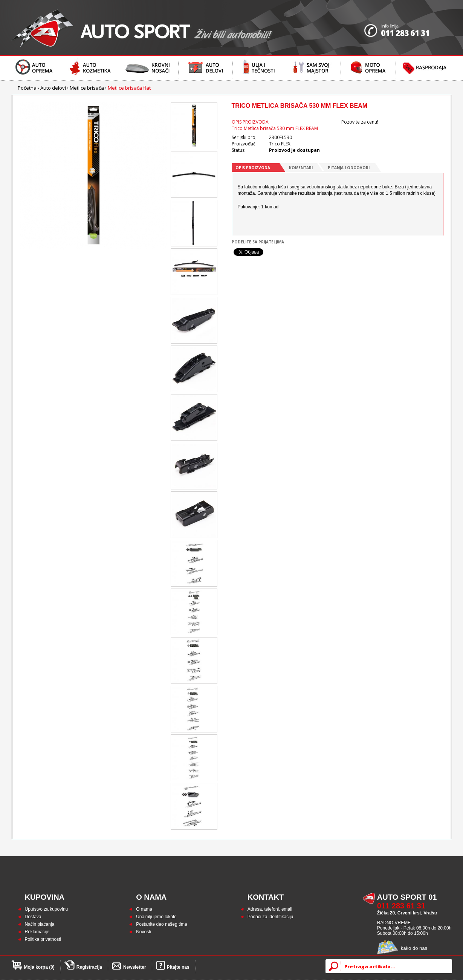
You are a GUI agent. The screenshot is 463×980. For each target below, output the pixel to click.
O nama (144, 909)
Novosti (144, 932)
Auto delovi (53, 88)
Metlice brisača (87, 88)
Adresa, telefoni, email (270, 909)
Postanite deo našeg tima (161, 924)
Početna (27, 88)
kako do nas (414, 948)
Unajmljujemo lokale (156, 917)
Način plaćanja (40, 924)
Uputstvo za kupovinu (47, 909)
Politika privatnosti (43, 939)
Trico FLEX (280, 144)
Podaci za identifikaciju (270, 917)
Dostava (33, 917)
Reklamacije (37, 932)
